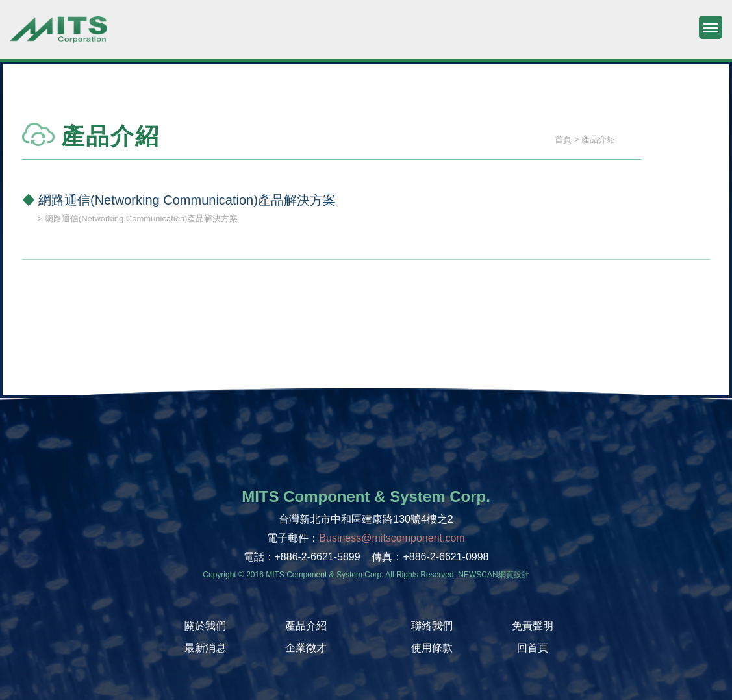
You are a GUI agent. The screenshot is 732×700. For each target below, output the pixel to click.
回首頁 (533, 648)
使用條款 (432, 648)
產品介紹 (306, 626)
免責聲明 (533, 626)
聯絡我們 (432, 626)
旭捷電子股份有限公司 (58, 36)
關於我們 (205, 626)
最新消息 (205, 648)
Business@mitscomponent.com (392, 538)
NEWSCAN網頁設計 (493, 575)
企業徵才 (306, 648)
